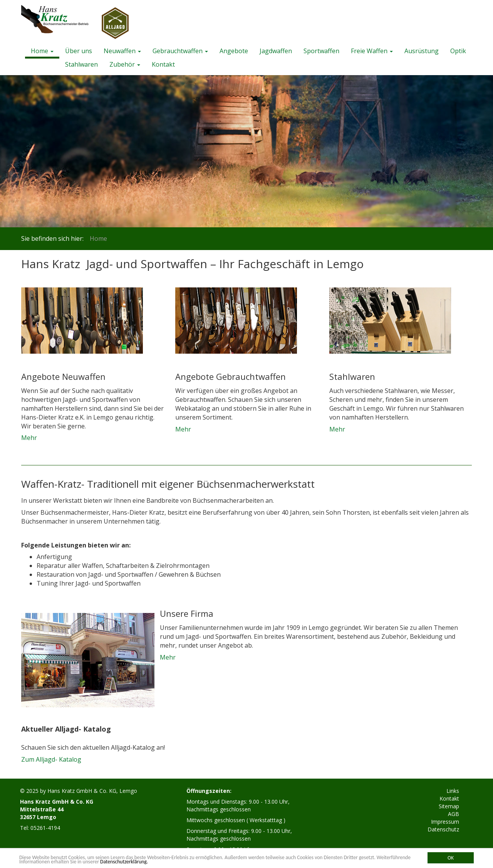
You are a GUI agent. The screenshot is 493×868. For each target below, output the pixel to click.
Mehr (29, 438)
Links (453, 791)
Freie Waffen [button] (372, 51)
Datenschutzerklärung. (124, 862)
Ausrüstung (422, 51)
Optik (458, 51)
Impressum (445, 822)
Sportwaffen (321, 51)
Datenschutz (443, 829)
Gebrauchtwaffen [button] (180, 51)
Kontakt (163, 64)
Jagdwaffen (276, 51)
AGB (454, 814)
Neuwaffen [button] (122, 51)
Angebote (234, 51)
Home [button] (42, 51)
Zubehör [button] (125, 64)
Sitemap (449, 806)
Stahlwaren (81, 64)
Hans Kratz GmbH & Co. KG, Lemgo (92, 791)
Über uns (79, 51)
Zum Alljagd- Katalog (51, 759)
